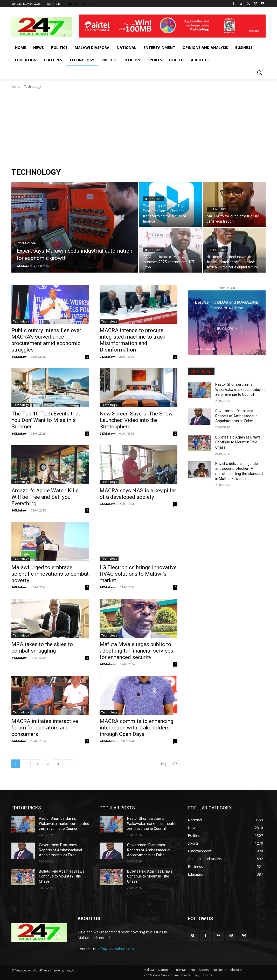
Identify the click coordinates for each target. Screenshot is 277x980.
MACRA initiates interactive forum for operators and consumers (45, 728)
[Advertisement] (138, 128)
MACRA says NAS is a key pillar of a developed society (138, 494)
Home (16, 87)
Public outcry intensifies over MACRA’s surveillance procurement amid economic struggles (46, 340)
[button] (259, 72)
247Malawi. (108, 587)
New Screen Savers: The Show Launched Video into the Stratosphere (136, 420)
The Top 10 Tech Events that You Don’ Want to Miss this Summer (46, 420)
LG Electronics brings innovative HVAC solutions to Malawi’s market (138, 574)
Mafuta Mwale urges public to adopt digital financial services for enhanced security (136, 651)
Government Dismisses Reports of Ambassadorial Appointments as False (237, 416)
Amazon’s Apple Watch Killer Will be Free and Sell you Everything (46, 497)
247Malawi (19, 357)
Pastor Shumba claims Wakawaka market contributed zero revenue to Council (240, 389)
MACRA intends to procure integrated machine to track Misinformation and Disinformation (132, 340)
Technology (27, 243)
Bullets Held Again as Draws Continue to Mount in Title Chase (238, 442)
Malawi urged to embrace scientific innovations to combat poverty (50, 574)
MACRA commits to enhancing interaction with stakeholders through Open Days (136, 728)
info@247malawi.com (116, 949)
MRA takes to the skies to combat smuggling (42, 648)
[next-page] (69, 764)
